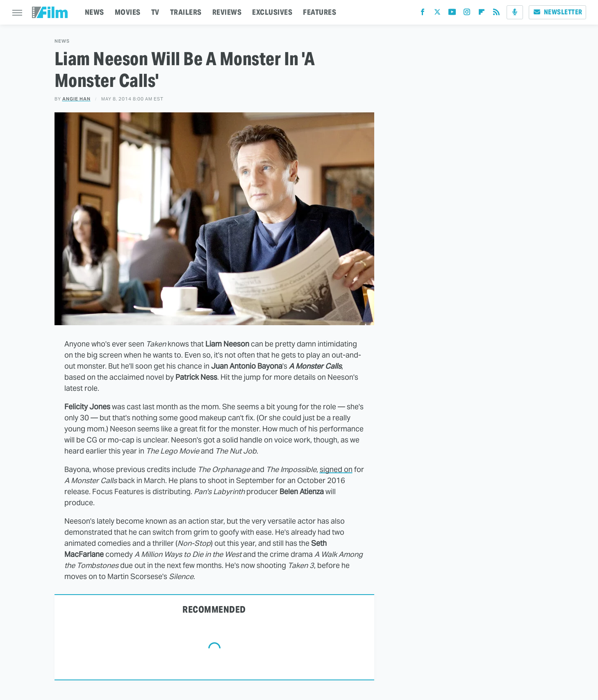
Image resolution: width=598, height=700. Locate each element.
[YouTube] (452, 14)
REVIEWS (227, 12)
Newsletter (557, 12)
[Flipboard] (482, 14)
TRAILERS (186, 12)
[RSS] (496, 14)
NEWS (94, 12)
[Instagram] (467, 14)
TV (155, 12)
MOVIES (128, 12)
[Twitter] (437, 14)
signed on (336, 469)
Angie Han (76, 99)
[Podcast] (515, 12)
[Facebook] (423, 14)
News (62, 41)
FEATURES (319, 12)
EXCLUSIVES (272, 12)
